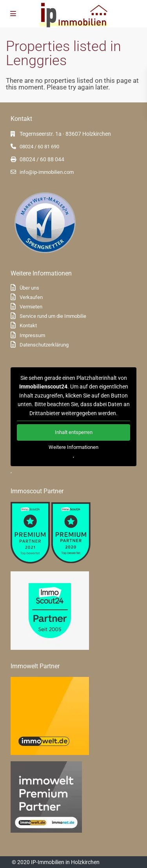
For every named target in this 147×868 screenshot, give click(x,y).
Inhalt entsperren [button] (74, 432)
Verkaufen (31, 297)
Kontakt (28, 325)
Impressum (32, 335)
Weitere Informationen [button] (73, 447)
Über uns (29, 288)
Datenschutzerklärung (44, 345)
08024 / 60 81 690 (39, 147)
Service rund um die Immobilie (53, 316)
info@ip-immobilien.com (47, 172)
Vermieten (31, 307)
